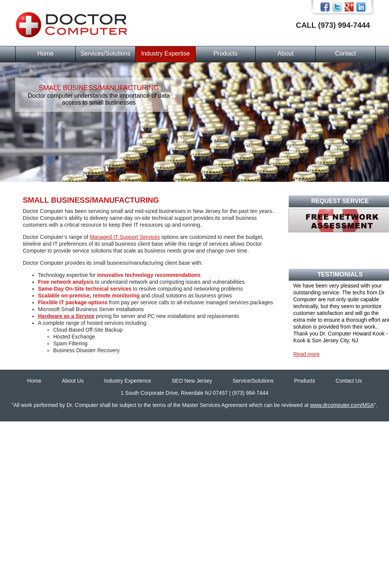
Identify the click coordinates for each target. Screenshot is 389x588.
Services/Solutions (106, 53)
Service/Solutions (253, 381)
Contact (346, 53)
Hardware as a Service (66, 316)
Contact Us (349, 381)
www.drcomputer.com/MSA (342, 405)
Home (45, 53)
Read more (306, 354)
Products (225, 53)
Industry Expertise (165, 53)
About (286, 53)
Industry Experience (128, 381)
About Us (73, 381)
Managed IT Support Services (125, 237)
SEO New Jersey (192, 381)
